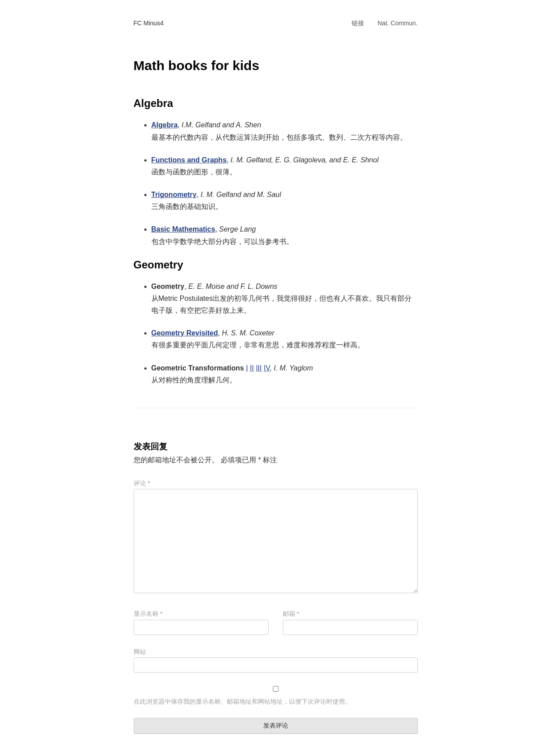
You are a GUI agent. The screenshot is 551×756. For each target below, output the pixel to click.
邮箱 (291, 614)
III (259, 368)
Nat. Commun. (397, 23)
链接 (358, 23)
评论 (142, 483)
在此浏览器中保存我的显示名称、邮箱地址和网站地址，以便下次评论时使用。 (242, 701)
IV (267, 368)
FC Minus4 (149, 23)
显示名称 (148, 614)
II (252, 368)
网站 (140, 652)
